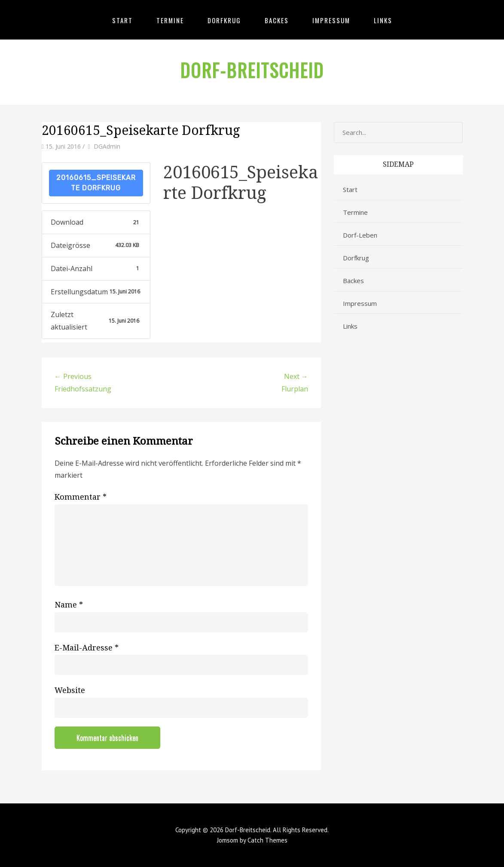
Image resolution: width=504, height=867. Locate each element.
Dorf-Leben (360, 235)
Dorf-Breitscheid (252, 70)
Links (383, 20)
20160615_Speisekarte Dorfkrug (96, 183)
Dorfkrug (224, 20)
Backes (277, 20)
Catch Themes (267, 840)
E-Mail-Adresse (87, 648)
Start (122, 20)
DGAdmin (107, 146)
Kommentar (81, 497)
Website (70, 690)
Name (69, 605)
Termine (170, 20)
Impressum (331, 20)
